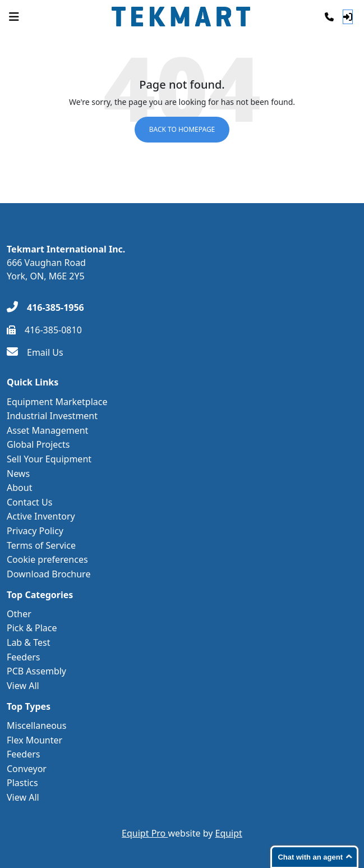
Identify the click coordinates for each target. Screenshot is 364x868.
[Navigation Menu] (14, 17)
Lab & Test (28, 642)
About (19, 488)
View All (23, 686)
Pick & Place (32, 628)
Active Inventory (41, 516)
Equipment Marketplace (57, 402)
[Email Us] (35, 352)
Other (19, 614)
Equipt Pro (145, 833)
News (18, 474)
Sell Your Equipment (49, 459)
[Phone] (329, 17)
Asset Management (47, 430)
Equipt (229, 833)
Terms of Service (41, 545)
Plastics (22, 783)
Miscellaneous (36, 725)
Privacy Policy (35, 531)
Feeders (24, 657)
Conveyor (27, 769)
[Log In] (348, 17)
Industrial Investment (52, 416)
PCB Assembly (36, 671)
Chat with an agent (310, 857)
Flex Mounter (34, 740)
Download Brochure (49, 574)
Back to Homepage (182, 129)
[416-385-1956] (45, 307)
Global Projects (38, 444)
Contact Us (29, 502)
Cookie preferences (47, 559)
